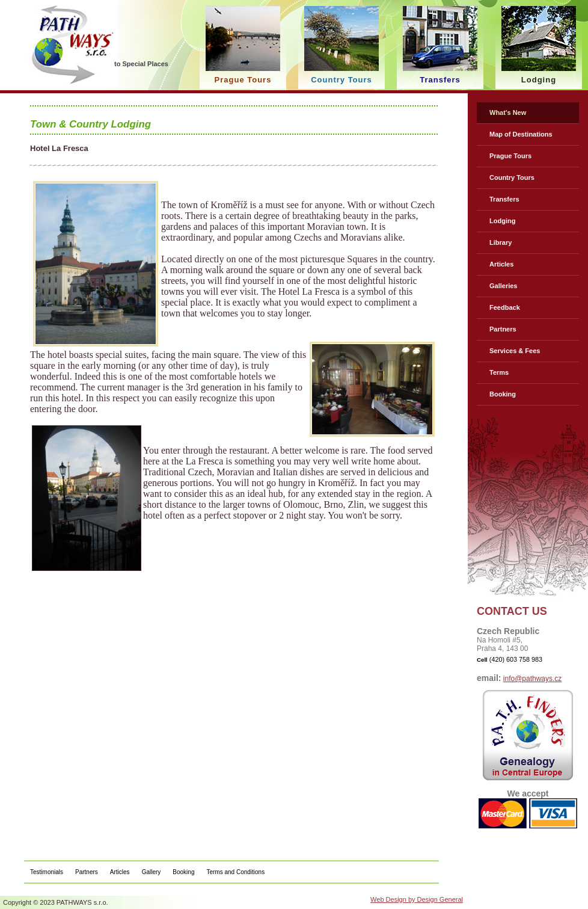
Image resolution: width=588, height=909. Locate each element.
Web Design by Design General (417, 899)
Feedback (505, 307)
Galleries (503, 286)
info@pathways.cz (533, 679)
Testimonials (47, 872)
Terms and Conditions (235, 872)
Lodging (502, 221)
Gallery (152, 872)
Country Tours (512, 177)
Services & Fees (515, 351)
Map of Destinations (521, 134)
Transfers (504, 199)
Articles (501, 264)
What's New (508, 112)
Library (501, 242)
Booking (503, 394)
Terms (499, 372)
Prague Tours (510, 156)
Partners (503, 329)
